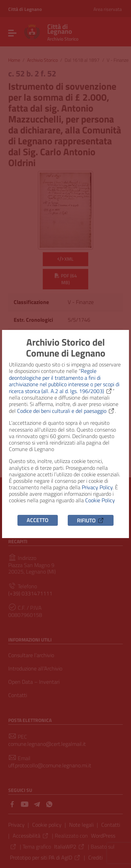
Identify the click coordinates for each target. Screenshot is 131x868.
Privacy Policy (97, 487)
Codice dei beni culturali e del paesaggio (66, 411)
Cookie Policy (100, 500)
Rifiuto (91, 520)
